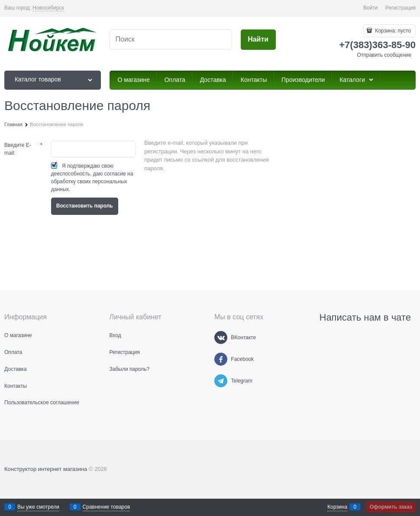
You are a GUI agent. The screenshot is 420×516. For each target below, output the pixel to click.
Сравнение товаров (107, 507)
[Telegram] (221, 381)
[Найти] (258, 40)
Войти (371, 8)
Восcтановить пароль (85, 206)
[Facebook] (221, 359)
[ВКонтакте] (221, 338)
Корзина (337, 507)
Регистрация (401, 8)
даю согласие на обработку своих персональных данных (92, 182)
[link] (48, 8)
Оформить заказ (391, 507)
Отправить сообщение (384, 55)
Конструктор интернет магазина (46, 469)
